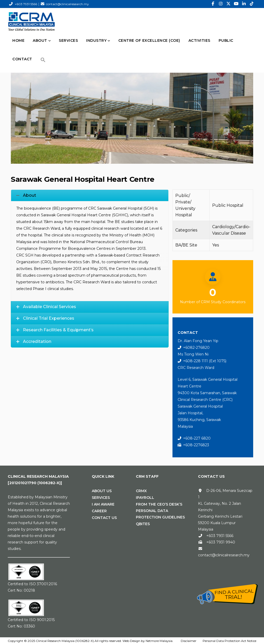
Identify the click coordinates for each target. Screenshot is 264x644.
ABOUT (40, 40)
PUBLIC (226, 40)
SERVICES (68, 40)
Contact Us (104, 518)
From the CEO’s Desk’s (159, 504)
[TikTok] (252, 4)
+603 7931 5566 (26, 4)
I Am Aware (103, 504)
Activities (199, 40)
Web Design (131, 641)
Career (99, 511)
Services (101, 498)
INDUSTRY (96, 40)
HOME (18, 40)
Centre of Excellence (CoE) (149, 40)
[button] (43, 60)
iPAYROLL (145, 498)
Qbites (143, 524)
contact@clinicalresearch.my (67, 4)
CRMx (141, 491)
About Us (102, 491)
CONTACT (22, 59)
